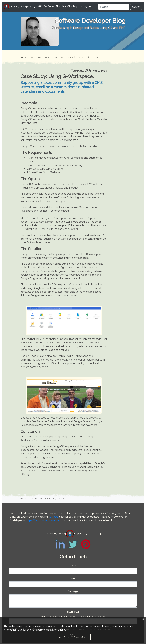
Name (73, 565)
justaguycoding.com (18, 7)
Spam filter (73, 612)
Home (23, 57)
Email (73, 578)
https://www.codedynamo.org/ (44, 520)
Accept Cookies (81, 637)
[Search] (114, 7)
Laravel (71, 57)
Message (73, 591)
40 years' (53, 517)
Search (136, 7)
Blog (32, 57)
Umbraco (59, 57)
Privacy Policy (48, 499)
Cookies (33, 499)
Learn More (64, 637)
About (81, 57)
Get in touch (94, 57)
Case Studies (44, 57)
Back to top (65, 499)
